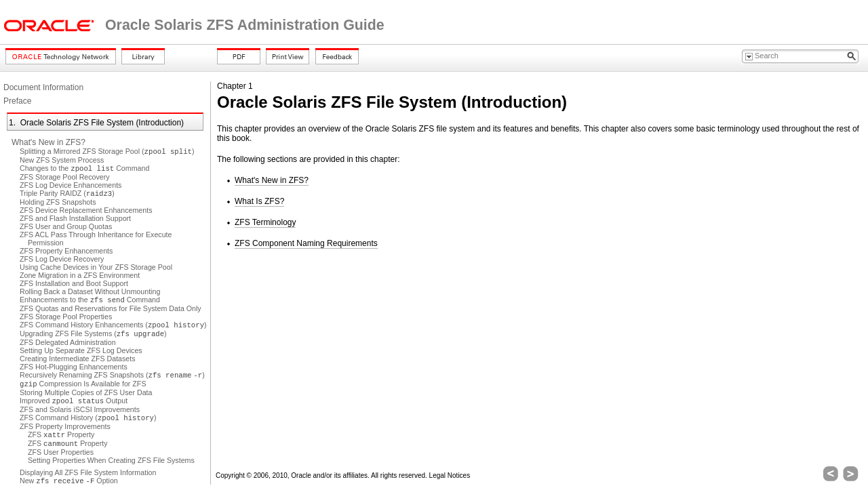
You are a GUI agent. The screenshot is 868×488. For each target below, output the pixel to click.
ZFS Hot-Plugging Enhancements (74, 367)
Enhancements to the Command (90, 300)
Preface (17, 101)
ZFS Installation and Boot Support (74, 283)
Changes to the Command (84, 168)
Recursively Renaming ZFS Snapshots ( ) (112, 375)
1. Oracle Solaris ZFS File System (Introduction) (96, 123)
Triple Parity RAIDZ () (67, 193)
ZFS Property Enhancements (66, 251)
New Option (69, 481)
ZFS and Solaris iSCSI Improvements (80, 409)
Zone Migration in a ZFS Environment (80, 275)
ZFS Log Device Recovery (62, 259)
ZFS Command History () (88, 418)
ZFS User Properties (61, 452)
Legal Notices (450, 475)
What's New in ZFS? (48, 142)
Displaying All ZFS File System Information (88, 472)
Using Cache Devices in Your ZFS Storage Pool (96, 267)
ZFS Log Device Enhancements (71, 185)
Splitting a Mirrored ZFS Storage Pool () (107, 151)
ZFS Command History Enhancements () (113, 325)
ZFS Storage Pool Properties (66, 317)
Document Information (43, 87)
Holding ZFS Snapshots (58, 202)
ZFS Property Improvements (65, 426)
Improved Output (74, 401)
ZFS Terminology (265, 222)
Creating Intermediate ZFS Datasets (78, 359)
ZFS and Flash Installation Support (75, 218)
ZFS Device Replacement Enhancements (86, 210)
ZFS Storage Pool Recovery (65, 177)
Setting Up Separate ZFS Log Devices (81, 350)
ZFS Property (61, 434)
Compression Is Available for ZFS (83, 384)
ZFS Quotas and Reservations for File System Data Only (111, 308)
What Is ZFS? (259, 201)
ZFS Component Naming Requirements (306, 243)
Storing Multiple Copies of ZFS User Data (86, 392)
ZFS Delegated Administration (68, 342)
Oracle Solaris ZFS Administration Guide (245, 25)
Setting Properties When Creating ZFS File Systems (111, 460)
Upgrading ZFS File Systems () (93, 333)
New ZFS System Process (62, 160)
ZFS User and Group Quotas (66, 226)
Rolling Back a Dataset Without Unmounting (90, 291)
